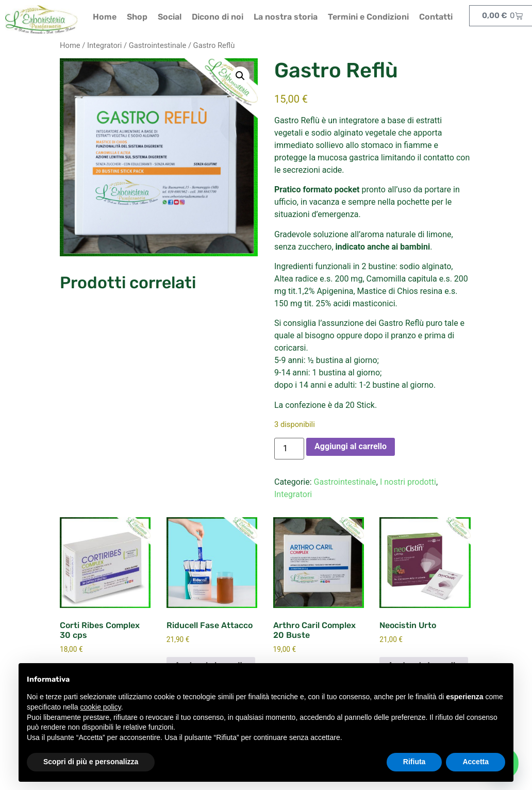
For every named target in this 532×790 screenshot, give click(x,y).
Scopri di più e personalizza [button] (91, 762)
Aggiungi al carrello (351, 446)
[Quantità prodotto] (289, 449)
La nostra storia (286, 17)
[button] (240, 76)
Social (170, 17)
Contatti (436, 17)
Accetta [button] (476, 762)
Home (105, 17)
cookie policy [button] (101, 707)
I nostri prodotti (408, 482)
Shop (137, 17)
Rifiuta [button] (414, 762)
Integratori (104, 45)
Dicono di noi (218, 17)
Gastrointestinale (158, 45)
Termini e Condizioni (368, 17)
